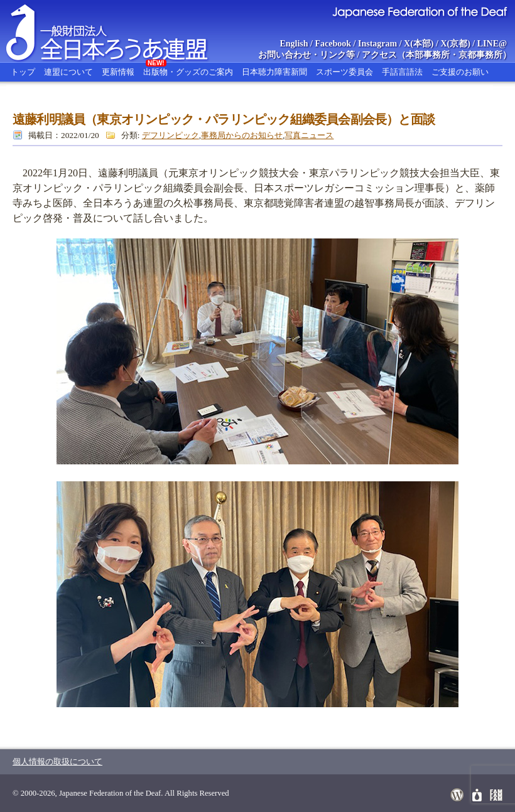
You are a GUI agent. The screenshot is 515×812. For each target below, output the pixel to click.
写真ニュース (309, 135)
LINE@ (492, 44)
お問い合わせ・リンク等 (306, 55)
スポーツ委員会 (344, 72)
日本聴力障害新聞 (274, 72)
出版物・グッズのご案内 (188, 70)
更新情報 (118, 72)
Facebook (333, 44)
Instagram (377, 44)
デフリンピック (171, 135)
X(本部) (419, 44)
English (294, 44)
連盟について (68, 72)
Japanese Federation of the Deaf (419, 11)
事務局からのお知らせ (242, 135)
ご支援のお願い (460, 72)
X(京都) (455, 44)
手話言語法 (402, 72)
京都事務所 (480, 55)
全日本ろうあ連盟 (119, 31)
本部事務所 (428, 55)
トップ (23, 72)
